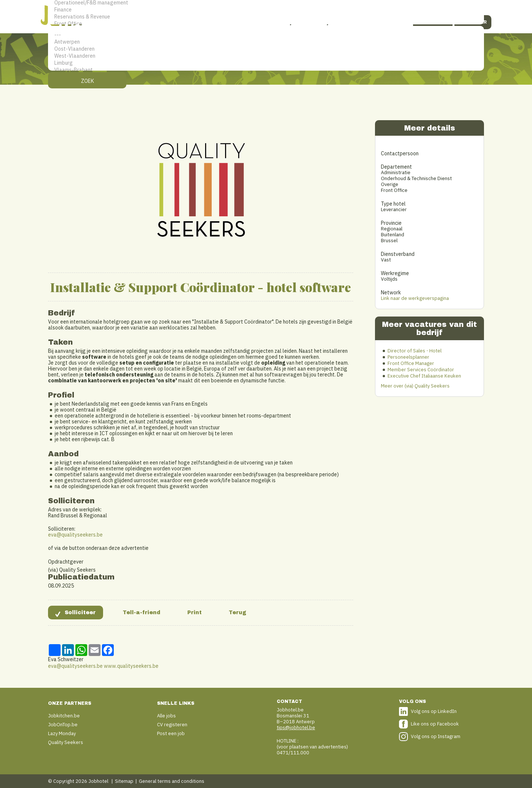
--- (266, 35)
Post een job (171, 733)
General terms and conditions (172, 781)
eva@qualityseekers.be (75, 535)
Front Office (266, 24)
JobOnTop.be (63, 725)
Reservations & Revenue (266, 17)
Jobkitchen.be (64, 716)
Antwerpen (266, 42)
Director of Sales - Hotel (415, 351)
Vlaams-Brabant (266, 70)
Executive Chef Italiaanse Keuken (424, 376)
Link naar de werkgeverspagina (415, 298)
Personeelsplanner (408, 357)
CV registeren (172, 725)
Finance (266, 10)
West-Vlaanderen (266, 56)
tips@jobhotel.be (296, 728)
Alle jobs (166, 716)
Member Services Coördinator (421, 370)
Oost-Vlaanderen (266, 49)
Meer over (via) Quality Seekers (415, 386)
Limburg (266, 63)
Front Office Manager (411, 363)
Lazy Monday (62, 733)
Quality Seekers (66, 742)
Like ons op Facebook (435, 724)
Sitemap (124, 781)
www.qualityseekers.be (131, 666)
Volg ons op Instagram (436, 736)
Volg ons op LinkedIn (434, 711)
